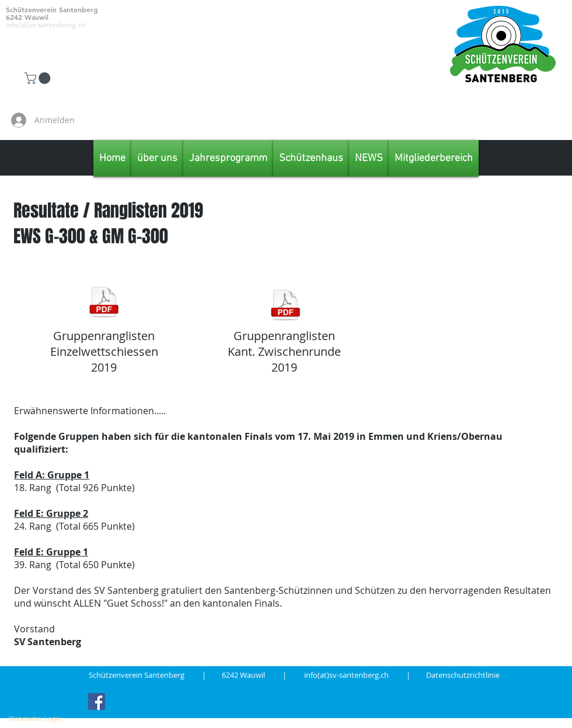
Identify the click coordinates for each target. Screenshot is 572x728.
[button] (39, 78)
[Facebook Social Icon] (97, 701)
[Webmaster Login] (35, 719)
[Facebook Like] (503, 120)
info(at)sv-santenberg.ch (355, 675)
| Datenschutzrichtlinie (453, 675)
